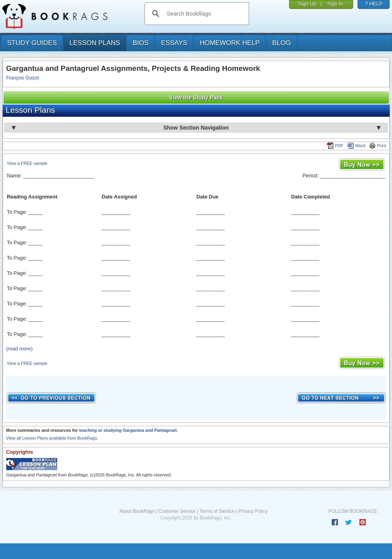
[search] (205, 14)
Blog (281, 43)
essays (174, 43)
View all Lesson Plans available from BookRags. (52, 438)
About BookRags (137, 511)
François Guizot (23, 78)
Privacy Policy (253, 511)
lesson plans (95, 43)
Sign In (335, 4)
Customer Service (177, 511)
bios (141, 43)
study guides (32, 43)
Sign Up (307, 4)
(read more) (20, 349)
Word (356, 146)
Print (378, 146)
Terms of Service (217, 511)
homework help (230, 43)
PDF (335, 146)
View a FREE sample (27, 163)
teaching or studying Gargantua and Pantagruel (128, 430)
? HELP (374, 4)
